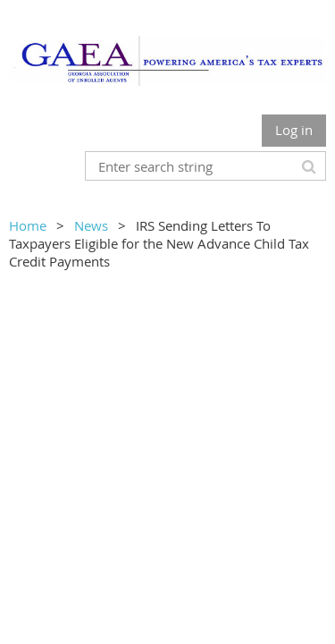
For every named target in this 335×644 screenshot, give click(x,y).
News (91, 225)
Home (28, 225)
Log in (294, 130)
